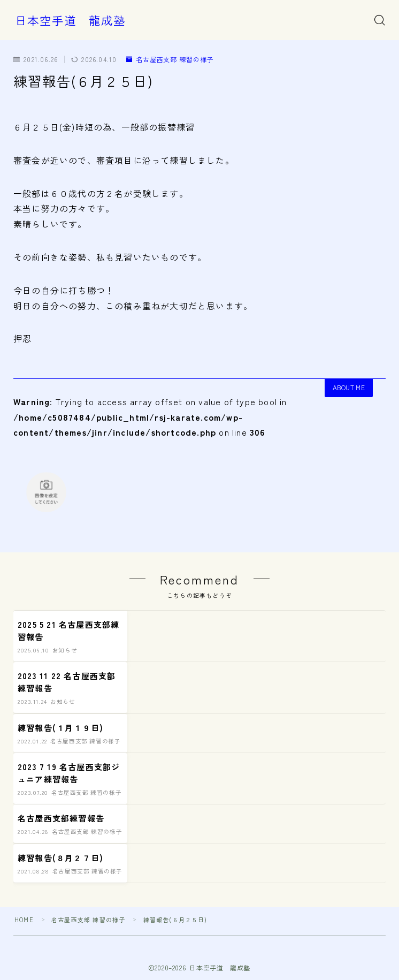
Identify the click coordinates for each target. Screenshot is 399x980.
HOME (24, 920)
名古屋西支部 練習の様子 (170, 60)
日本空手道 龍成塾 (70, 20)
